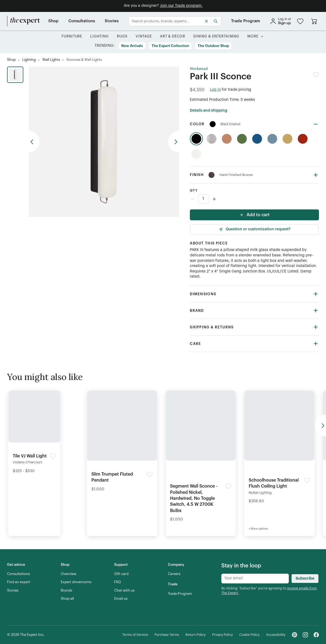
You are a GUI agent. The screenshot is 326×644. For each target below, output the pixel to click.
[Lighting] (100, 37)
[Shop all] (67, 599)
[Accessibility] (276, 635)
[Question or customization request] (254, 230)
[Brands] (66, 590)
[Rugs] (122, 37)
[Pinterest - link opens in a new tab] (295, 635)
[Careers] (174, 574)
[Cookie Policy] (249, 635)
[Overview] (68, 574)
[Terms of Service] (135, 635)
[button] (300, 21)
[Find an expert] (19, 582)
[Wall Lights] (51, 60)
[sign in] (280, 21)
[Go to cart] (314, 21)
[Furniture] (72, 37)
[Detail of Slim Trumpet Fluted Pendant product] (122, 443)
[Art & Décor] (173, 37)
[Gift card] (121, 574)
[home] (24, 21)
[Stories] (112, 21)
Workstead (199, 69)
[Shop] (53, 21)
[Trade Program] (246, 21)
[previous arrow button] (34, 142)
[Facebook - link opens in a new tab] (316, 635)
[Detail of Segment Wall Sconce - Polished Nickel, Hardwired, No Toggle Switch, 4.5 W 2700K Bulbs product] (201, 458)
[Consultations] (82, 21)
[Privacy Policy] (222, 635)
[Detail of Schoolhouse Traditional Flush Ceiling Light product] (279, 449)
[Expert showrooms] (76, 582)
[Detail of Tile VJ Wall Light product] (34, 433)
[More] (253, 37)
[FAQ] (118, 582)
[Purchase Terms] (167, 635)
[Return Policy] (196, 635)
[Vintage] (144, 37)
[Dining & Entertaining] (216, 37)
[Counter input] (254, 199)
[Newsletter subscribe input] (255, 579)
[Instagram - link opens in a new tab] (305, 635)
